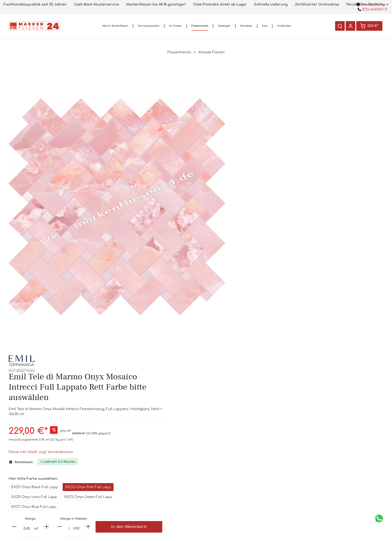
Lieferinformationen (229, 490)
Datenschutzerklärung (229, 513)
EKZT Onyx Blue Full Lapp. (258, 214)
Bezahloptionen (229, 483)
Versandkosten (229, 475)
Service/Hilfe (373, 4)
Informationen (229, 462)
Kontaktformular (98, 516)
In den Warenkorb (351, 234)
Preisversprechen (163, 498)
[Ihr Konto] (350, 26)
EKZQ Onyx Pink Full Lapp (312, 194)
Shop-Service (163, 462)
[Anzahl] (251, 236)
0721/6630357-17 (98, 489)
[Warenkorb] (369, 26)
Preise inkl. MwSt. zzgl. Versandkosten (265, 159)
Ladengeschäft (163, 490)
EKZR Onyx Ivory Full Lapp (258, 204)
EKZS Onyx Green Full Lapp (312, 204)
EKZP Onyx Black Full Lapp (259, 194)
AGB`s (229, 498)
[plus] (271, 234)
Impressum (229, 521)
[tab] (196, 366)
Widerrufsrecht (229, 506)
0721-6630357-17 (373, 9)
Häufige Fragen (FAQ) (163, 483)
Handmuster (163, 475)
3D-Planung (163, 506)
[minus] (238, 234)
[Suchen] (340, 26)
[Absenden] (314, 500)
